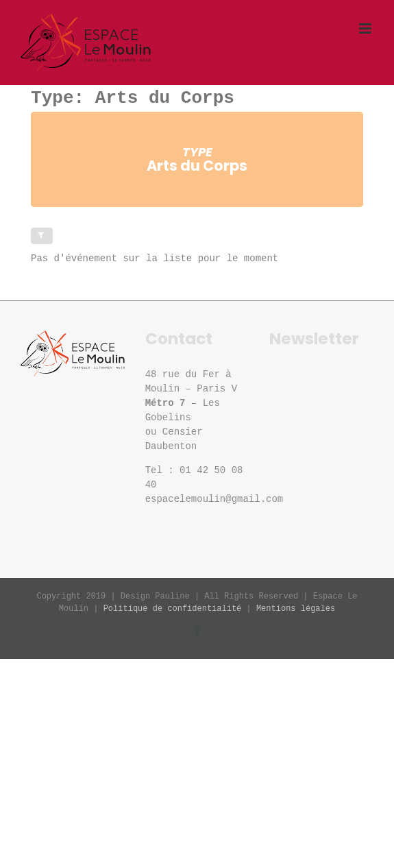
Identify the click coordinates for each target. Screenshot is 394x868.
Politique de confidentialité (173, 609)
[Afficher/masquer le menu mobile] (366, 28)
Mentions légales (296, 609)
